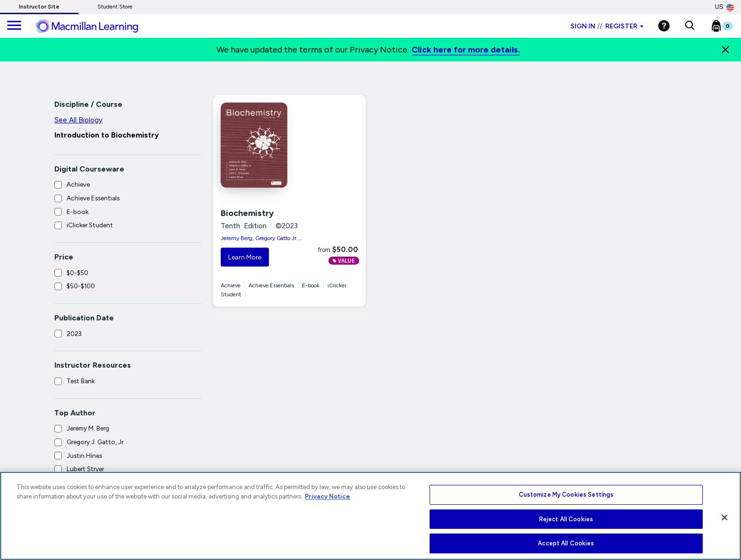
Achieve (78, 184)
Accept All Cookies (566, 543)
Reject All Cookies (566, 519)
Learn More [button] (245, 257)
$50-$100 (81, 286)
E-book (78, 212)
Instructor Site (39, 7)
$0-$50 (78, 273)
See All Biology (78, 120)
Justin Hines (84, 456)
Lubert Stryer (85, 469)
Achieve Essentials (93, 198)
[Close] (725, 50)
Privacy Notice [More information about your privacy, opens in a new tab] (327, 496)
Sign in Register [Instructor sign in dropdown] (607, 26)
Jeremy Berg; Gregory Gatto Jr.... (261, 238)
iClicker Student (90, 225)
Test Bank (81, 381)
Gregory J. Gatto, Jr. (96, 442)
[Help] (664, 26)
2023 (74, 334)
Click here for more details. (466, 50)
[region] (370, 516)
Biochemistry (247, 213)
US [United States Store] (724, 7)
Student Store (115, 7)
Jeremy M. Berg (88, 428)
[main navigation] (14, 26)
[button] (690, 26)
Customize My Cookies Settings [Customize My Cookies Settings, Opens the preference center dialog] (566, 495)
